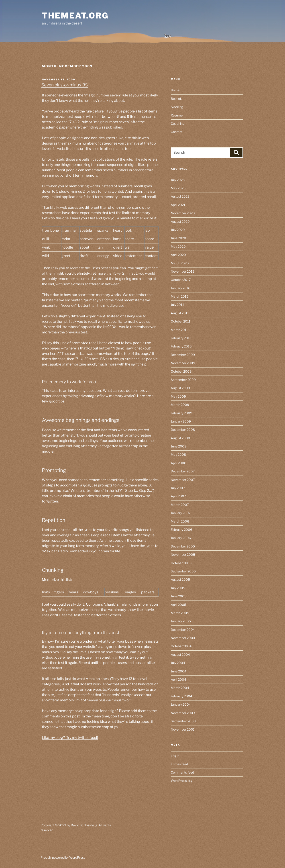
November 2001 (183, 729)
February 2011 (181, 338)
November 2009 (183, 363)
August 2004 (180, 655)
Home (175, 90)
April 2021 (178, 205)
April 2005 (178, 605)
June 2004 (179, 671)
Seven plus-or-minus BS (65, 85)
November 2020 (183, 213)
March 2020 (180, 263)
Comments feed (182, 772)
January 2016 (180, 288)
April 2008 (178, 463)
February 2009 (181, 413)
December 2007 (183, 471)
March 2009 (180, 405)
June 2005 (179, 596)
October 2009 (181, 371)
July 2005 (178, 588)
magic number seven (111, 122)
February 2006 (181, 530)
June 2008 (179, 446)
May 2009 (178, 396)
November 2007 (183, 480)
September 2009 (183, 380)
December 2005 (183, 546)
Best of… (177, 99)
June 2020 (178, 238)
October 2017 (181, 280)
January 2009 (181, 421)
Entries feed (179, 764)
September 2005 (183, 571)
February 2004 (181, 696)
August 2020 (180, 222)
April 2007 (178, 496)
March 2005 (180, 613)
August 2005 (180, 579)
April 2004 (178, 679)
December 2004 (183, 630)
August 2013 (180, 313)
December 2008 (183, 430)
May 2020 (178, 246)
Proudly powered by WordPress (63, 857)
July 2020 (178, 230)
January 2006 (181, 538)
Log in (175, 756)
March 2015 (180, 296)
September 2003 (183, 721)
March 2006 (180, 521)
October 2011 (181, 321)
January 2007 (181, 513)
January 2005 (181, 621)
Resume (177, 115)
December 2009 (183, 355)
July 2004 (178, 663)
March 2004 (180, 688)
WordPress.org (181, 781)
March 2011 (179, 330)
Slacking (177, 107)
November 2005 (183, 554)
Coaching (178, 124)
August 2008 (180, 438)
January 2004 (181, 704)
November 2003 (183, 713)
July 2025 (178, 180)
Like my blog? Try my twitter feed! (70, 738)
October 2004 (181, 646)
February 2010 (181, 346)
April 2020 (178, 255)
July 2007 (178, 488)
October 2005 (181, 563)
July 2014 (178, 305)
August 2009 (180, 388)
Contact (177, 132)
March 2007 (180, 505)
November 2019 (183, 271)
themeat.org (75, 16)
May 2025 (178, 188)
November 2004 (183, 638)
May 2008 (178, 454)
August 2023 (180, 196)
